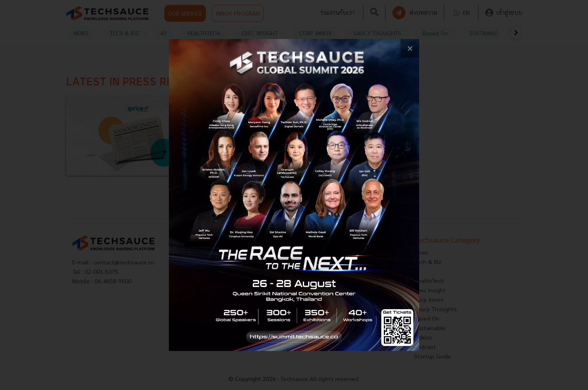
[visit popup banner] (294, 195)
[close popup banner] (410, 48)
